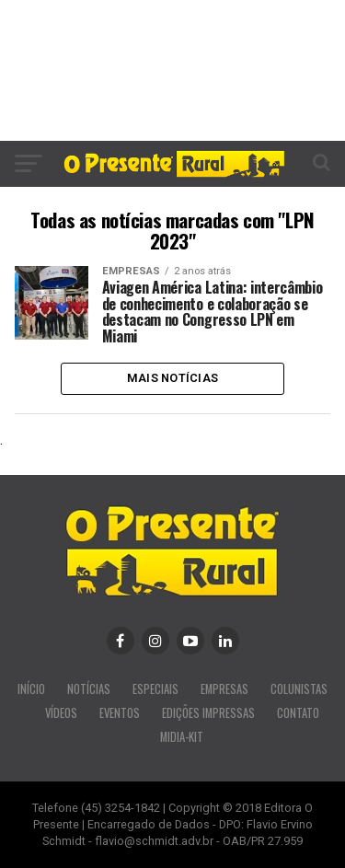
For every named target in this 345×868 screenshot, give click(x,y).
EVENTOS (120, 713)
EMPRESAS (224, 689)
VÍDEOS (61, 713)
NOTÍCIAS (89, 689)
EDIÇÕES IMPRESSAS (208, 713)
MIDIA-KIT (182, 737)
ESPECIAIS (155, 689)
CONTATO (298, 713)
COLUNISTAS (299, 689)
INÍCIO (31, 689)
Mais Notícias (172, 378)
